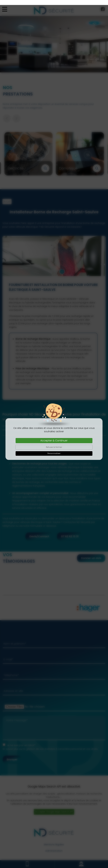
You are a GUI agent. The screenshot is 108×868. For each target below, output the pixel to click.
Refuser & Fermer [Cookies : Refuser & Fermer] (54, 442)
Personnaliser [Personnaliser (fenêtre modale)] (54, 448)
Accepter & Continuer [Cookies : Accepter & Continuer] (54, 436)
